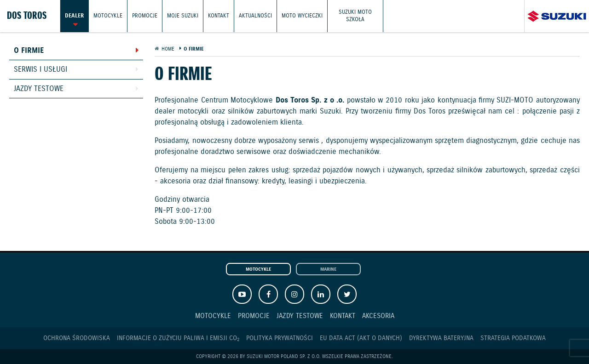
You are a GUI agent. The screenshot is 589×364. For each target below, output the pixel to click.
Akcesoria (378, 316)
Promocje (145, 16)
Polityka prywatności (280, 338)
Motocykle (108, 16)
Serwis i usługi (40, 70)
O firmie (29, 51)
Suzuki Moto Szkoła (355, 16)
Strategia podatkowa (513, 338)
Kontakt (219, 16)
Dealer (74, 16)
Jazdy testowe (39, 89)
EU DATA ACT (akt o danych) (361, 338)
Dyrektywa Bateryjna (441, 338)
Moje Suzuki (183, 16)
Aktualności (255, 16)
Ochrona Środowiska (77, 338)
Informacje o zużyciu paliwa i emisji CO (178, 338)
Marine (328, 269)
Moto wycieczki (302, 16)
